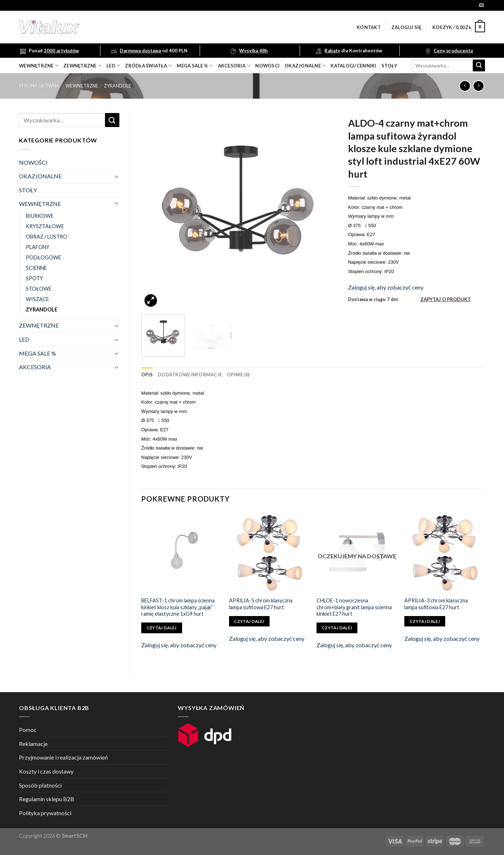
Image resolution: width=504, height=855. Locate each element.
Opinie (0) (238, 375)
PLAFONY (38, 247)
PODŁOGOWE (44, 257)
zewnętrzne (82, 65)
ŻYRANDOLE (118, 86)
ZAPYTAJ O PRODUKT (446, 299)
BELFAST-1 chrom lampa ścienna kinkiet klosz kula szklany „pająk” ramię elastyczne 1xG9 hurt (178, 607)
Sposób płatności (40, 785)
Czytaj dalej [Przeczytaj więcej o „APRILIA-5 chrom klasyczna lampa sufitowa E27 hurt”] (249, 621)
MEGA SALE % (37, 353)
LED (113, 65)
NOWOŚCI (33, 162)
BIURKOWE (40, 216)
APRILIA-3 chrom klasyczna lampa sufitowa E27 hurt (436, 604)
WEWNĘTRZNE (82, 86)
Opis (147, 375)
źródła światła (148, 65)
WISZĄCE (37, 299)
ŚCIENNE (36, 268)
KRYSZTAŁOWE (45, 226)
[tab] (147, 375)
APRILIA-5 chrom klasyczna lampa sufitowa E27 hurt (261, 604)
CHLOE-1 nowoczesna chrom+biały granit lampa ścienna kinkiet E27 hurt (354, 607)
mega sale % (195, 65)
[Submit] (479, 66)
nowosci (267, 66)
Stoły (389, 66)
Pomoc (28, 730)
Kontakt (369, 27)
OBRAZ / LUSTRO (47, 237)
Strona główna (39, 86)
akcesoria (234, 65)
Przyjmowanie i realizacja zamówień (63, 757)
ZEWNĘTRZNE (39, 325)
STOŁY (28, 190)
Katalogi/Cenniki (353, 66)
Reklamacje (33, 744)
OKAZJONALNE (305, 65)
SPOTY (34, 278)
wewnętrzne (39, 65)
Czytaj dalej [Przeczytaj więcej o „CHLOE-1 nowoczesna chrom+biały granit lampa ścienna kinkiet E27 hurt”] (337, 628)
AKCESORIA (35, 367)
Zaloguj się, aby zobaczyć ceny (386, 287)
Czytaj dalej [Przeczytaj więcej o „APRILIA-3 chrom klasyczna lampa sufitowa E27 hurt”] (425, 621)
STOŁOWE (39, 289)
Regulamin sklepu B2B (47, 799)
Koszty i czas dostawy (46, 771)
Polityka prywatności (45, 813)
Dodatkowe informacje (190, 375)
